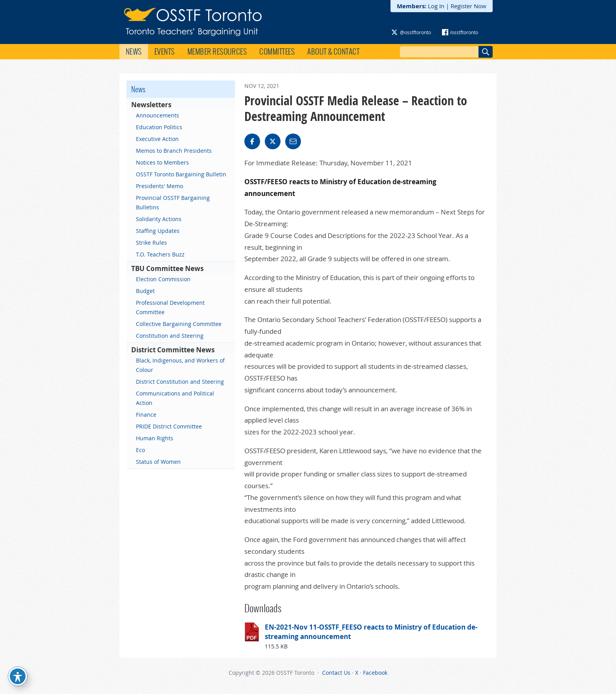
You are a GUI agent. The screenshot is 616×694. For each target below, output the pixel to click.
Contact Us (336, 673)
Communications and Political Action (175, 398)
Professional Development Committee (170, 307)
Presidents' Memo (159, 186)
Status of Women (158, 462)
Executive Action (157, 139)
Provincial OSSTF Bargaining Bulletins (173, 202)
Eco (140, 450)
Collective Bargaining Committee (179, 324)
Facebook (375, 673)
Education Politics (159, 127)
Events (165, 51)
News (134, 51)
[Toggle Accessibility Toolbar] (18, 676)
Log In (436, 6)
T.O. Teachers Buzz (160, 254)
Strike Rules (151, 243)
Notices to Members (162, 162)
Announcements (158, 115)
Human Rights (155, 438)
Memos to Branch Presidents (174, 151)
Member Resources (217, 51)
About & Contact (333, 51)
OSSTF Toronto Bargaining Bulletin (181, 174)
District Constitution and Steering (180, 382)
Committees (277, 51)
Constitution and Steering (170, 336)
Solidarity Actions (159, 219)
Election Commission (163, 279)
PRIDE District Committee (169, 426)
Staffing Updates (158, 231)
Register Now (468, 6)
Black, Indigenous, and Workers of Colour (180, 365)
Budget (145, 291)
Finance (146, 415)
